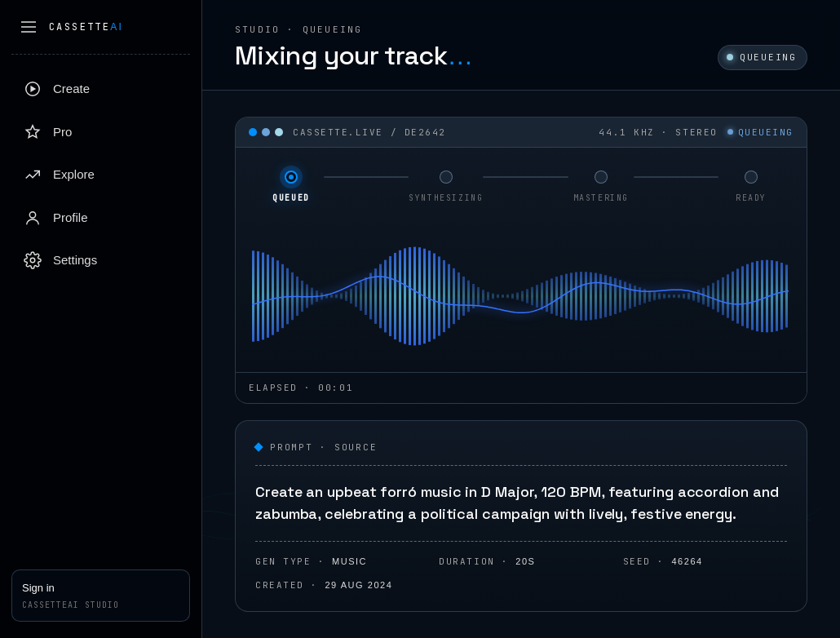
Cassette (86, 27)
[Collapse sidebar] (29, 27)
